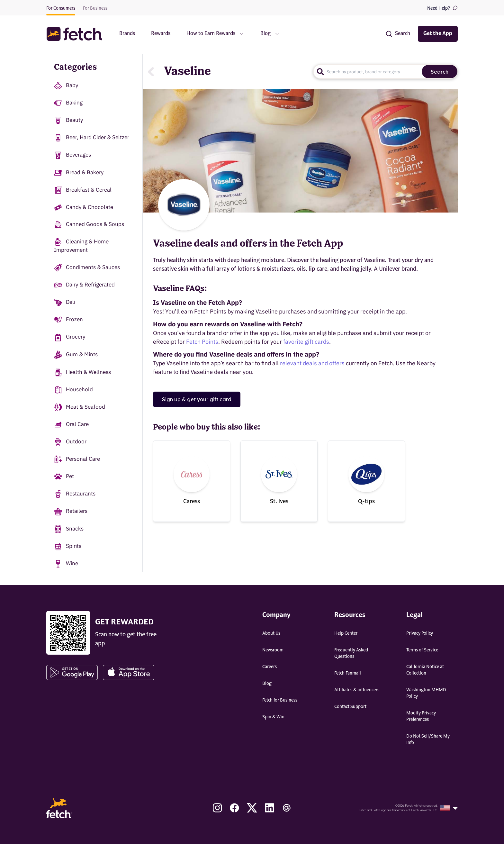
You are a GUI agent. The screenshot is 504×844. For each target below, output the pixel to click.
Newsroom (273, 650)
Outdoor (70, 442)
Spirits (68, 546)
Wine (66, 564)
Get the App (438, 34)
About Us (271, 633)
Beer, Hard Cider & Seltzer (92, 138)
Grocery (70, 337)
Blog (267, 684)
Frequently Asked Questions (351, 653)
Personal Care (77, 459)
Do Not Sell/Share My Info (428, 740)
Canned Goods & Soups (89, 225)
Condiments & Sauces (87, 268)
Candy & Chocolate (84, 207)
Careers (270, 667)
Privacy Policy (420, 633)
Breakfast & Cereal (83, 190)
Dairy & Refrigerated (84, 285)
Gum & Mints (76, 355)
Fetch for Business (280, 700)
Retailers (71, 511)
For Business (95, 8)
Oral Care (71, 425)
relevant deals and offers (312, 363)
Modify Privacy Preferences (421, 716)
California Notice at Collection (425, 670)
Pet (64, 477)
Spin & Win (273, 717)
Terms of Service (422, 650)
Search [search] (440, 72)
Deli (65, 302)
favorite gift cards (306, 342)
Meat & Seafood (80, 407)
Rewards (161, 34)
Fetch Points (202, 342)
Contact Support (350, 707)
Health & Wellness (82, 372)
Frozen (68, 320)
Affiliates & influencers (357, 690)
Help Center (346, 633)
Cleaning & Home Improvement (81, 246)
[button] (77, 34)
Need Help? (442, 8)
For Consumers (61, 8)
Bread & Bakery (79, 173)
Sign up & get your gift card (197, 399)
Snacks (69, 529)
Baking (68, 103)
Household (73, 390)
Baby (66, 86)
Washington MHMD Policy (426, 693)
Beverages (72, 155)
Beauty (68, 120)
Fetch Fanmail (348, 673)
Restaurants (75, 494)
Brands (127, 34)
